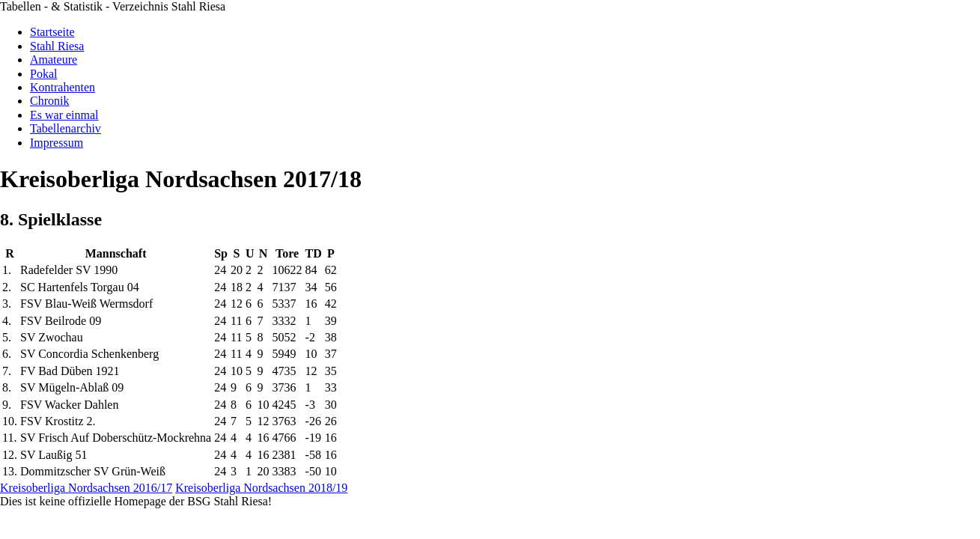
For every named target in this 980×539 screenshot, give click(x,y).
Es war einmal (64, 115)
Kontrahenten (63, 87)
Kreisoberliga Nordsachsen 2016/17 (86, 488)
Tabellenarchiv (66, 128)
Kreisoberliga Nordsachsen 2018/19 (261, 488)
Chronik (49, 101)
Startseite (52, 32)
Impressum (57, 143)
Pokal (43, 74)
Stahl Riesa (57, 46)
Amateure (54, 60)
